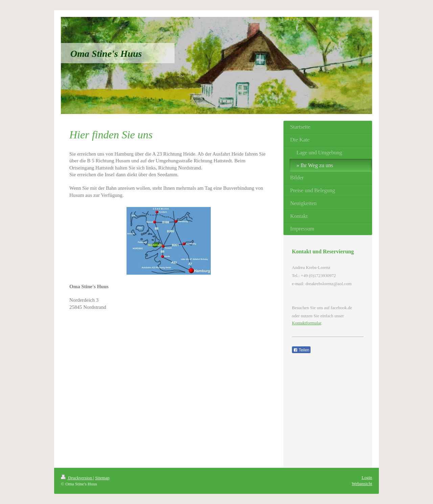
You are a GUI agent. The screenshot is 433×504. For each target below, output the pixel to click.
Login (367, 477)
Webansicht (362, 484)
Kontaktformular (307, 323)
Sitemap (102, 478)
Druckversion (77, 478)
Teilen (301, 350)
